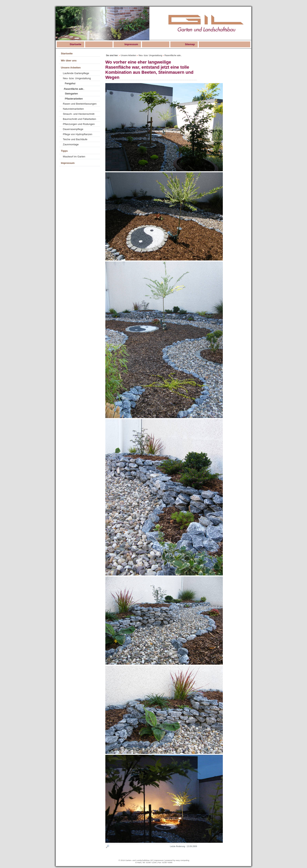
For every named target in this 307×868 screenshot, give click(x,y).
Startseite (75, 44)
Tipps (64, 151)
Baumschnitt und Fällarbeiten (79, 119)
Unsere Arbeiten (71, 68)
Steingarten (71, 94)
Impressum (131, 44)
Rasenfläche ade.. (74, 89)
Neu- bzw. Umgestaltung (77, 78)
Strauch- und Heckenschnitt (79, 114)
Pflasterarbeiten (74, 99)
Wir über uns (69, 61)
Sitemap (190, 44)
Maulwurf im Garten (74, 157)
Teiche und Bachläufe (75, 139)
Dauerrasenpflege (73, 129)
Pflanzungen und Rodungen (79, 124)
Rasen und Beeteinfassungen (80, 104)
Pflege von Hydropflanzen (78, 134)
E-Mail (138, 862)
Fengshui (70, 83)
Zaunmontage (71, 144)
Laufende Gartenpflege (76, 73)
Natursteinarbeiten (73, 109)
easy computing (183, 860)
